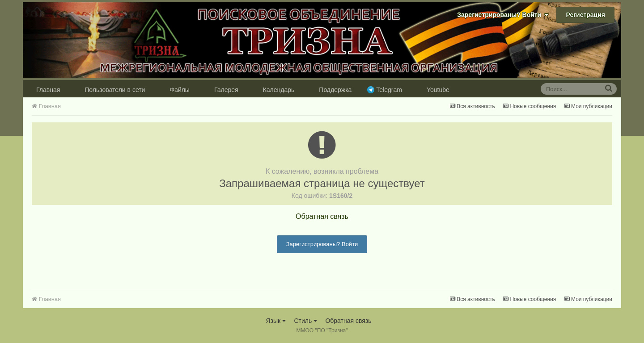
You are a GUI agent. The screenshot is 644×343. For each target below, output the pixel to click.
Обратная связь (322, 216)
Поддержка (335, 90)
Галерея (226, 90)
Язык (276, 321)
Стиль (305, 321)
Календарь (279, 90)
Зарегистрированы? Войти (503, 15)
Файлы (179, 90)
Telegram (389, 90)
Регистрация (585, 15)
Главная (48, 90)
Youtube (438, 90)
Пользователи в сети (115, 90)
